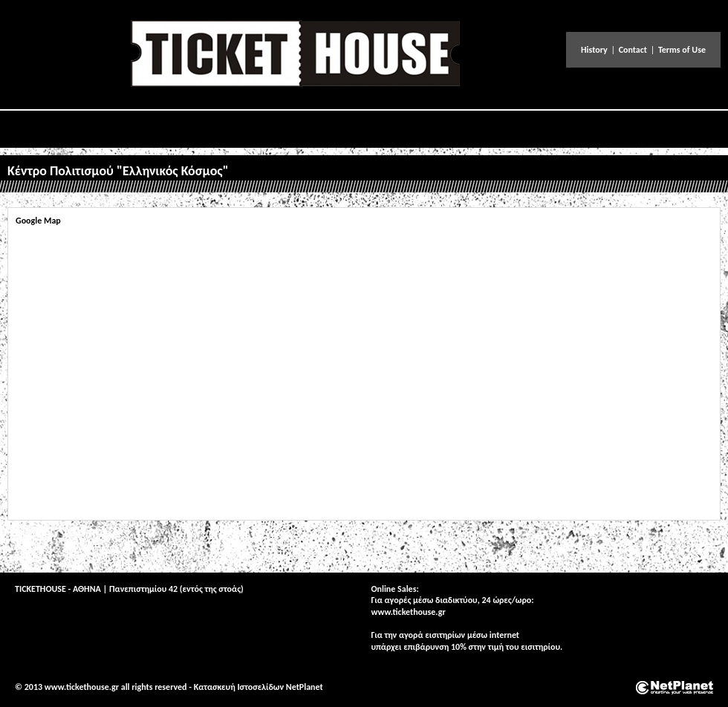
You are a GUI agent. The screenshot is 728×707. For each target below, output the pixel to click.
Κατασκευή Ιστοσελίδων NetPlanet (259, 687)
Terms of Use (682, 50)
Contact (633, 50)
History (594, 50)
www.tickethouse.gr (408, 612)
